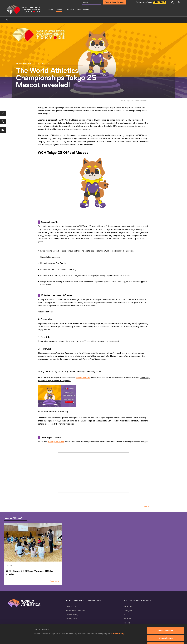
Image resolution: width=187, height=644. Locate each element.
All (7, 20)
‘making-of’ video (56, 442)
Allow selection (166, 620)
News (59, 10)
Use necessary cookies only (166, 628)
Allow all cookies (166, 613)
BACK (146, 507)
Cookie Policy (118, 615)
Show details (135, 639)
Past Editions (83, 10)
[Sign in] (179, 2)
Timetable (70, 10)
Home (51, 10)
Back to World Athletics (115, 2)
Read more (55, 581)
